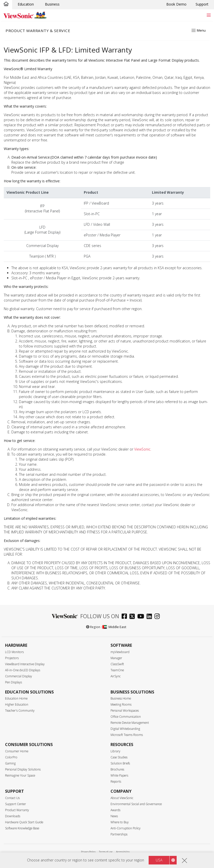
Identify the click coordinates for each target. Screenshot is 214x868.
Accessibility (123, 852)
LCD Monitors (14, 652)
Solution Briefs (120, 763)
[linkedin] (151, 617)
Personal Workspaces (125, 711)
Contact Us (12, 798)
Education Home (16, 698)
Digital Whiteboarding (125, 729)
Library (115, 751)
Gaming (10, 763)
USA (159, 860)
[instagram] (158, 617)
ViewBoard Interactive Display (25, 664)
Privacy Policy (88, 852)
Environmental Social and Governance (136, 804)
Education (26, 4)
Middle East (114, 627)
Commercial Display (19, 676)
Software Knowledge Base (22, 828)
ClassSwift (117, 664)
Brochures (117, 769)
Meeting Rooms (121, 704)
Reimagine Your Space (20, 775)
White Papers (119, 775)
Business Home (121, 698)
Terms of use (106, 852)
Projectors (12, 658)
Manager (116, 658)
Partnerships (119, 834)
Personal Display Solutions (23, 769)
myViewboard (120, 652)
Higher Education (17, 704)
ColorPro (11, 757)
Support (202, 4)
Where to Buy (120, 822)
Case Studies (119, 757)
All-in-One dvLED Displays (23, 670)
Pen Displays (14, 682)
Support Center (16, 804)
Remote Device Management (130, 723)
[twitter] (133, 617)
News (114, 816)
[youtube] (142, 617)
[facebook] (126, 617)
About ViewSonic (122, 798)
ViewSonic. (143, 449)
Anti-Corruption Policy (126, 828)
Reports (116, 782)
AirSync (116, 676)
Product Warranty (17, 810)
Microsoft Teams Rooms (127, 735)
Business (52, 4)
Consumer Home (17, 751)
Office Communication (126, 717)
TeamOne (117, 670)
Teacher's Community (20, 711)
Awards (115, 810)
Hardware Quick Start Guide (24, 822)
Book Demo (176, 4)
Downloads (13, 816)
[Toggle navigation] (209, 15)
